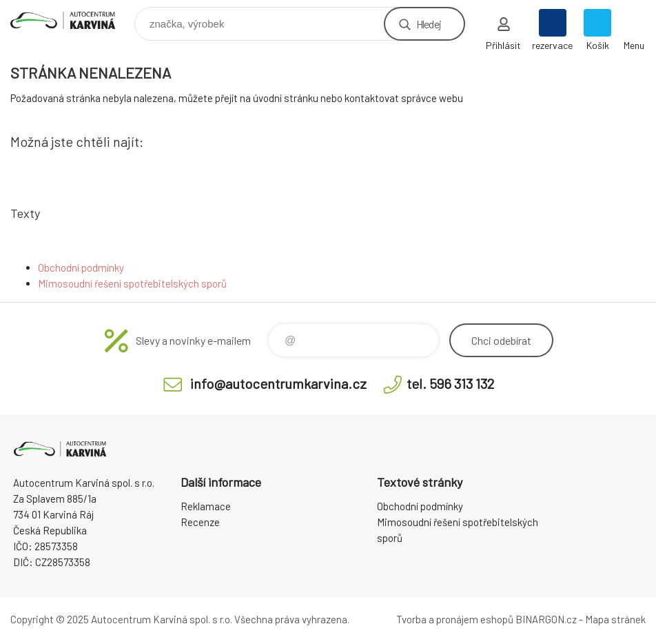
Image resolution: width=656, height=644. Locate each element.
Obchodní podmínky (81, 268)
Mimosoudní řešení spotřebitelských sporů (132, 283)
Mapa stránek (615, 619)
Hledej (429, 24)
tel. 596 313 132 (450, 383)
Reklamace (206, 506)
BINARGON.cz (546, 619)
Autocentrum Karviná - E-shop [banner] (71, 20)
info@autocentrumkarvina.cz (278, 383)
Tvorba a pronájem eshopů (455, 619)
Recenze (200, 522)
